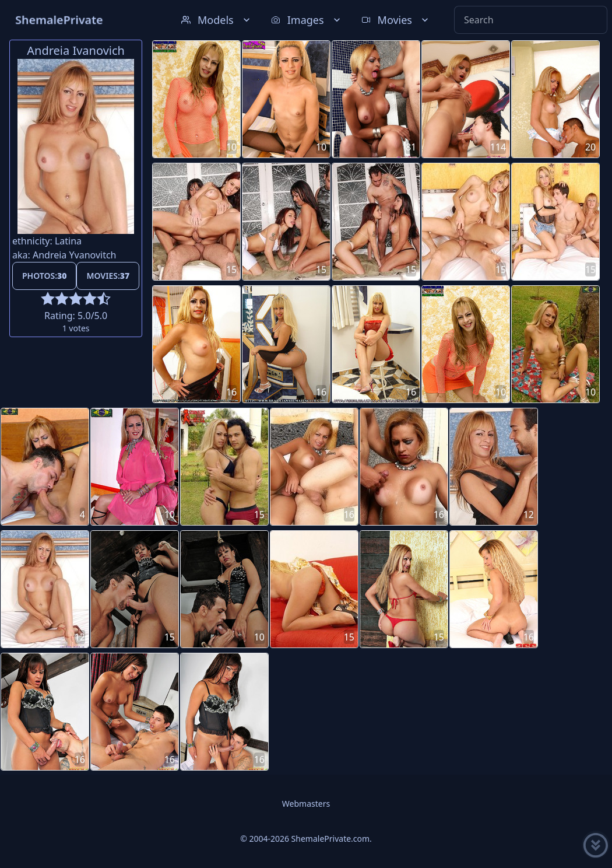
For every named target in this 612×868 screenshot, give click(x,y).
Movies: (108, 276)
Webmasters (306, 804)
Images (307, 20)
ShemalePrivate (59, 20)
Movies (396, 20)
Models (217, 20)
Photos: (44, 276)
